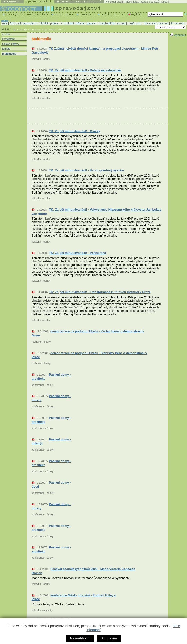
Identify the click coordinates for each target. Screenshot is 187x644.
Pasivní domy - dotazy (51, 398)
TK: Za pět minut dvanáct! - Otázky (75, 131)
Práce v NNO (131, 2)
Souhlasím (109, 638)
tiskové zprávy (10, 44)
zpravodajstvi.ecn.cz (27, 29)
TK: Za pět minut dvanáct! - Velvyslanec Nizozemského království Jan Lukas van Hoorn (96, 212)
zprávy (6, 34)
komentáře (8, 39)
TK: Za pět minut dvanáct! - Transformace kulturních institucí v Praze (100, 292)
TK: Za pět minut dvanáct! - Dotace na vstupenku (85, 70)
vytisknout (178, 35)
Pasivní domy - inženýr (51, 441)
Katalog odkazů (150, 2)
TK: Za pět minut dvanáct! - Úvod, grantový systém (86, 170)
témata (6, 49)
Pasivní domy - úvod (51, 485)
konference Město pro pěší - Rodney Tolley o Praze (74, 597)
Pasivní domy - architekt (51, 377)
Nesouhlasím (80, 638)
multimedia (9, 54)
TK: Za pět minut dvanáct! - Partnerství (78, 253)
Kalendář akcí (114, 2)
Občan (165, 2)
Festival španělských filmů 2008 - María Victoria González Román (83, 571)
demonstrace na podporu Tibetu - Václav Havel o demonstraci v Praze (88, 333)
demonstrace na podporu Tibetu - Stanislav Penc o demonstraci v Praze (89, 355)
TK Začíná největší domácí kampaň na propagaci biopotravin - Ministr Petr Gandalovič (95, 51)
